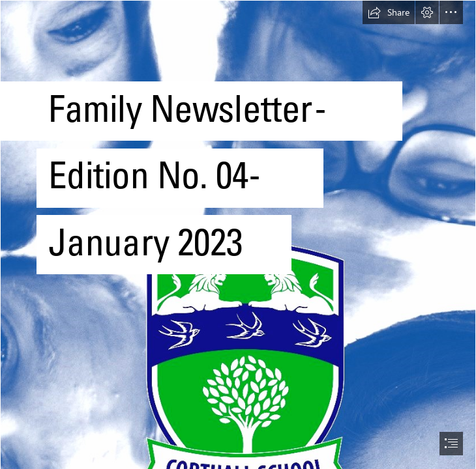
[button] (389, 12)
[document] (238, 234)
